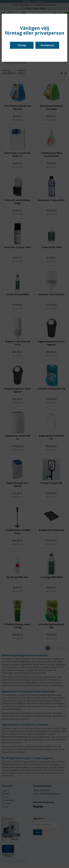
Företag (22, 45)
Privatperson (47, 45)
